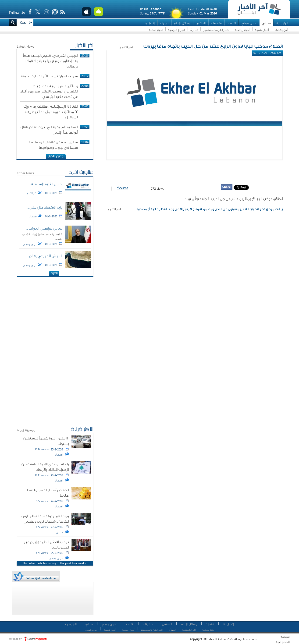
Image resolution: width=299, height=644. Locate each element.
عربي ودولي (249, 23)
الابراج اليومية (176, 30)
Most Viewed (26, 430)
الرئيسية (282, 23)
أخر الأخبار (84, 46)
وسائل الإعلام (182, 23)
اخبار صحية (156, 30)
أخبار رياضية (242, 30)
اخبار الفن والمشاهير (216, 30)
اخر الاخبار (114, 209)
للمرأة (194, 30)
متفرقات (216, 23)
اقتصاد (231, 23)
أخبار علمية (262, 30)
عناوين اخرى (81, 173)
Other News (25, 173)
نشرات (164, 23)
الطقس (201, 23)
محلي (266, 23)
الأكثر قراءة (82, 430)
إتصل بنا (149, 23)
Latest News (25, 46)
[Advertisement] (195, 172)
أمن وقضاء (281, 30)
